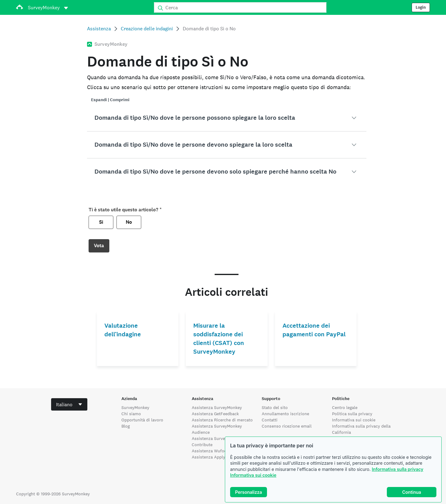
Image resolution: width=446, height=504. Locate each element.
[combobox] (69, 404)
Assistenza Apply (208, 457)
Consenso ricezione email (287, 426)
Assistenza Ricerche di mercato (222, 420)
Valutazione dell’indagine (123, 330)
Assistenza (99, 29)
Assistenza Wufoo (209, 451)
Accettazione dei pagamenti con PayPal (314, 330)
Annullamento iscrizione (285, 414)
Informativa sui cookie (253, 475)
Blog (126, 426)
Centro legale (345, 407)
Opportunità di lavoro (142, 420)
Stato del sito (275, 407)
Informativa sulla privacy (397, 469)
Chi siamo (131, 414)
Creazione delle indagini (147, 29)
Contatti (270, 420)
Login (421, 7)
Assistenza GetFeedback (215, 414)
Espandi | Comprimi (110, 100)
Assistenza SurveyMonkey (217, 407)
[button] (227, 118)
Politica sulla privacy (352, 414)
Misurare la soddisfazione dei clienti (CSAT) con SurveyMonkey (219, 339)
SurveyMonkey (135, 407)
